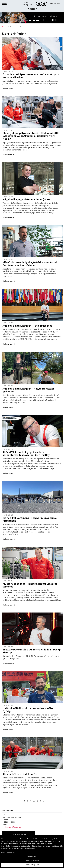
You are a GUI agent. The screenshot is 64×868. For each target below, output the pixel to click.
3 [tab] (34, 21)
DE (59, 4)
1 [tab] (26, 21)
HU (51, 4)
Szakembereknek (18, 834)
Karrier (32, 9)
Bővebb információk (8, 852)
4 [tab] (38, 21)
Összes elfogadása (32, 865)
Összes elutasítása (32, 861)
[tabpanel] (32, 18)
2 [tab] (30, 21)
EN (55, 4)
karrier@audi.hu (13, 827)
